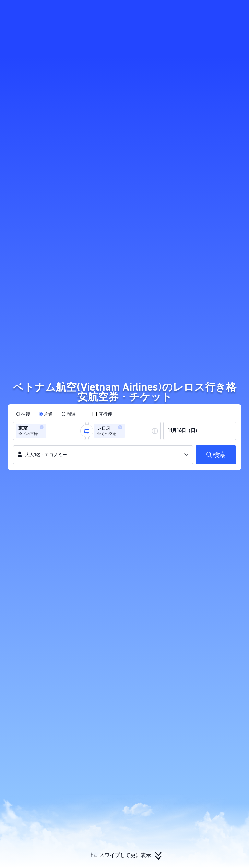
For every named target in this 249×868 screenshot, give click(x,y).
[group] (49, 431)
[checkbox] (102, 414)
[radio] (23, 414)
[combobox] (50, 431)
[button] (206, 11)
